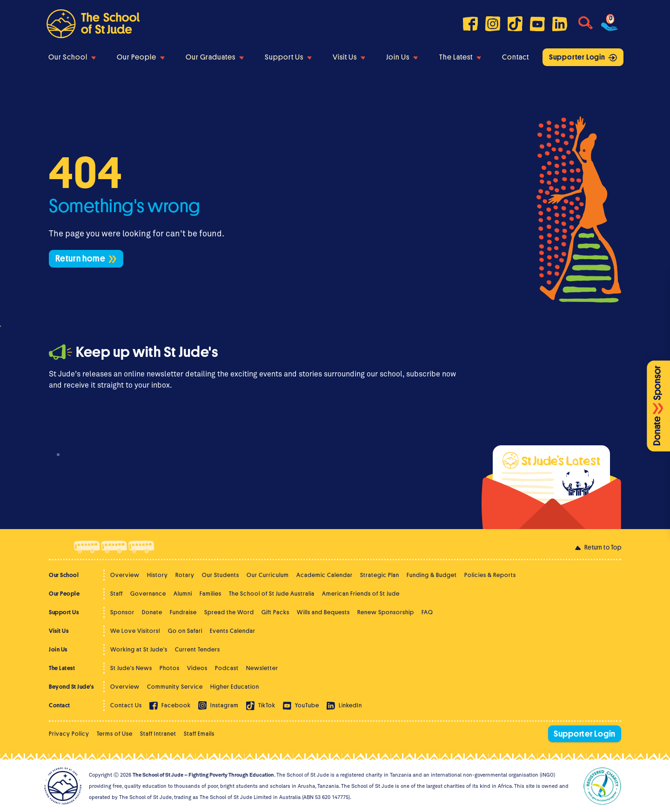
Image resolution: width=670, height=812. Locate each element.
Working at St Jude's (139, 649)
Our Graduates (215, 57)
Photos (170, 668)
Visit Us (349, 57)
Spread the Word (229, 612)
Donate (152, 612)
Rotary (185, 575)
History (157, 575)
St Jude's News (131, 668)
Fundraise (183, 612)
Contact (516, 57)
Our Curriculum (268, 575)
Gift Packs (275, 612)
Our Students (221, 575)
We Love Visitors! (135, 631)
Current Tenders (198, 649)
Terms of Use (115, 734)
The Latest (460, 57)
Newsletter (262, 668)
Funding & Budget (432, 575)
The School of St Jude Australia (272, 594)
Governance (148, 594)
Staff (117, 594)
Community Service (175, 687)
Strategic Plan (380, 575)
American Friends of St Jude (361, 594)
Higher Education (235, 687)
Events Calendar (233, 631)
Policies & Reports (490, 575)
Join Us (402, 57)
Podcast (227, 668)
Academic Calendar (325, 575)
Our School (72, 57)
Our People (141, 57)
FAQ (427, 612)
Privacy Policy (69, 734)
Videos (197, 668)
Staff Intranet (158, 734)
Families (211, 594)
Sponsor (122, 612)
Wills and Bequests (323, 612)
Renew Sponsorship (386, 612)
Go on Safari (185, 631)
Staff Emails (199, 734)
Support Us (288, 57)
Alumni (183, 594)
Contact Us (126, 705)
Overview (125, 575)
